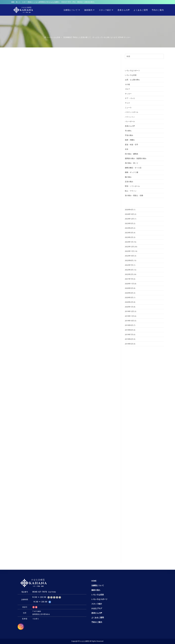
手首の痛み (129, 135)
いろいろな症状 (131, 75)
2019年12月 (129, 311)
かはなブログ (97, 608)
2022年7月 (129, 265)
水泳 (127, 149)
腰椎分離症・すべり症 (133, 168)
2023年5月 (129, 223)
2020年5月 (129, 288)
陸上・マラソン (131, 191)
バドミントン (130, 117)
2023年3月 (129, 233)
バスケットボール (132, 112)
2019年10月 (129, 321)
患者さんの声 (130, 126)
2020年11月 (129, 284)
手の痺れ (128, 131)
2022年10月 (129, 256)
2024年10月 (129, 214)
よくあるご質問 (98, 618)
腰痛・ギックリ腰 (132, 172)
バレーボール (130, 121)
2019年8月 (129, 330)
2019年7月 (129, 334)
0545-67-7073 (66, 2)
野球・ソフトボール (132, 186)
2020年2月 (129, 302)
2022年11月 (129, 251)
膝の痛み (128, 177)
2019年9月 (129, 325)
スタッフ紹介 (97, 604)
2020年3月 (129, 297)
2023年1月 (129, 242)
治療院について (98, 585)
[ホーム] (45, 37)
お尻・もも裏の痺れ (132, 80)
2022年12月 (129, 247)
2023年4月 (129, 228)
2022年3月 (129, 270)
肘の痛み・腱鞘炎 (132, 154)
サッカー (128, 94)
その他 (127, 84)
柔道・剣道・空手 (132, 145)
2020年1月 (129, 307)
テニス (127, 103)
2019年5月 (129, 344)
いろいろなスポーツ (132, 70)
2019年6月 (129, 339)
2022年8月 (129, 260)
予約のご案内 (97, 622)
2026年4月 (129, 210)
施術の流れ (96, 590)
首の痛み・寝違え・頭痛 (134, 195)
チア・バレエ (130, 98)
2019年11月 (129, 316)
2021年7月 (129, 279)
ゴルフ (127, 89)
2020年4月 (129, 293)
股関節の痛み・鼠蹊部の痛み (136, 158)
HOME (94, 581)
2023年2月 (129, 237)
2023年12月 (129, 219)
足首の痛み (129, 182)
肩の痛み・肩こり (132, 163)
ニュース (128, 108)
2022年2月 (129, 274)
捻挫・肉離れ (130, 140)
